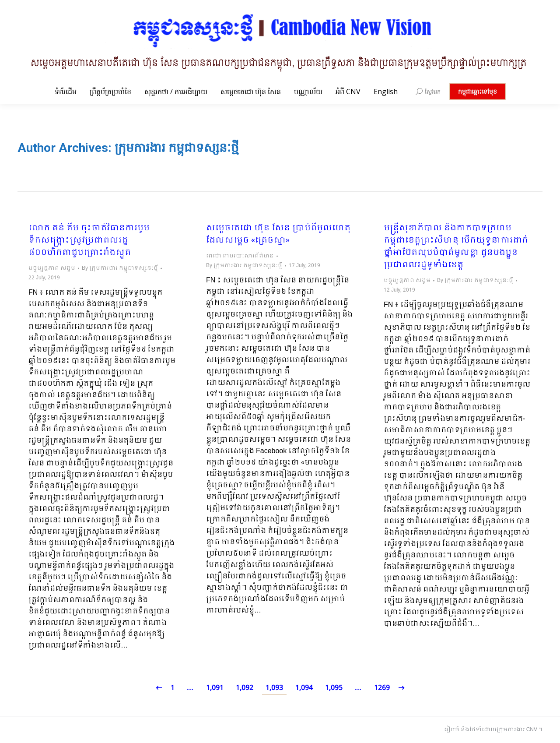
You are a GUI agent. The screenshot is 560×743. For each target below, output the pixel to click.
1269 (382, 688)
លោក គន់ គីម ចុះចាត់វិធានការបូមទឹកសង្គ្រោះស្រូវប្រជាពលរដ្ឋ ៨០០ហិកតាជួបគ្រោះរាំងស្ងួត (89, 241)
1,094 (304, 688)
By (120, 268)
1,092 (245, 688)
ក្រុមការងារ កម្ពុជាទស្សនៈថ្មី (177, 148)
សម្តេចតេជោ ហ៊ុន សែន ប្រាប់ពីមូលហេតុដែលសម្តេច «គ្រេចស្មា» (278, 235)
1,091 (215, 688)
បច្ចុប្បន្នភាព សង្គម (52, 268)
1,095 (334, 688)
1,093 (274, 688)
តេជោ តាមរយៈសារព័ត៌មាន (240, 256)
